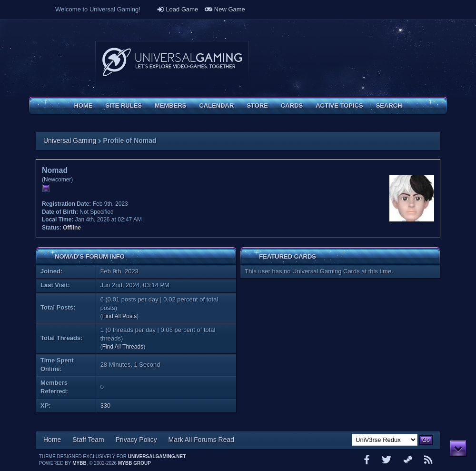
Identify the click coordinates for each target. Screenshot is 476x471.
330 (106, 406)
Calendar (216, 105)
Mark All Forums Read (201, 440)
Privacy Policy (136, 440)
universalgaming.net (157, 456)
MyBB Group (134, 463)
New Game (225, 9)
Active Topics (339, 105)
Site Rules (124, 105)
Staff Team (88, 440)
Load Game (178, 9)
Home (83, 105)
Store (257, 105)
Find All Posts (120, 316)
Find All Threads (123, 347)
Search (389, 105)
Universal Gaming (70, 140)
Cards (292, 105)
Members (170, 105)
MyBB (79, 463)
